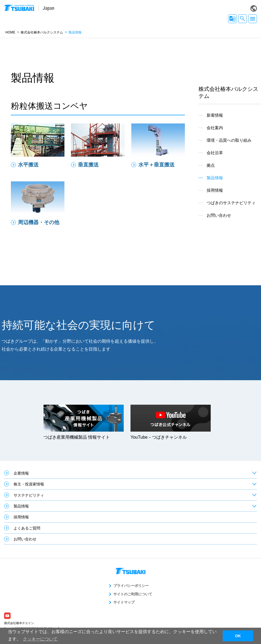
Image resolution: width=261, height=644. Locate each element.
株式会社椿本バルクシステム (42, 32)
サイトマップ (124, 602)
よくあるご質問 (27, 528)
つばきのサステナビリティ (231, 203)
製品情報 (21, 506)
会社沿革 (215, 153)
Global (254, 8)
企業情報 (21, 473)
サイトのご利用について (133, 594)
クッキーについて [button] (40, 639)
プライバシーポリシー (131, 586)
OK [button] (238, 636)
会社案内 (215, 128)
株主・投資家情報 (29, 484)
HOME (10, 32)
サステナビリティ (29, 495)
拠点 (211, 165)
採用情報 (215, 190)
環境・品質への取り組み (229, 140)
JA (232, 19)
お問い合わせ (219, 215)
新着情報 (215, 115)
